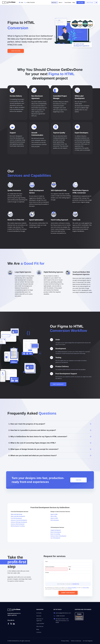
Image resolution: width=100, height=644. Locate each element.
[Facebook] (8, 624)
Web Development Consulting (18, 526)
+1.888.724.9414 (30, 2)
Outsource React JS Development (58, 536)
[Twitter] (11, 624)
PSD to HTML (54, 516)
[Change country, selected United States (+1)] (70, 569)
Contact (39, 632)
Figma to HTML (54, 514)
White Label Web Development (18, 516)
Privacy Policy (86, 588)
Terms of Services (76, 641)
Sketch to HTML (54, 518)
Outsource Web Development (18, 524)
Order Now (81, 2)
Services (39, 616)
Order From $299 (16, 51)
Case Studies (68, 2)
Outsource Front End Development (19, 520)
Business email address (50, 567)
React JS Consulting (55, 534)
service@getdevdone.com (62, 613)
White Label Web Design (16, 514)
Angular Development (56, 530)
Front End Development (16, 518)
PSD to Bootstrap (55, 520)
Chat (22, 2)
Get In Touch (90, 2)
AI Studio (39, 613)
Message (47, 572)
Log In (96, 3)
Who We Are (40, 626)
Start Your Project (58, 384)
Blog (74, 2)
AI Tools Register (88, 641)
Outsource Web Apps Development (19, 522)
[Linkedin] (14, 624)
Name (47, 561)
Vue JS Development (55, 538)
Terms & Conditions (72, 588)
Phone (70, 567)
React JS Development (56, 532)
